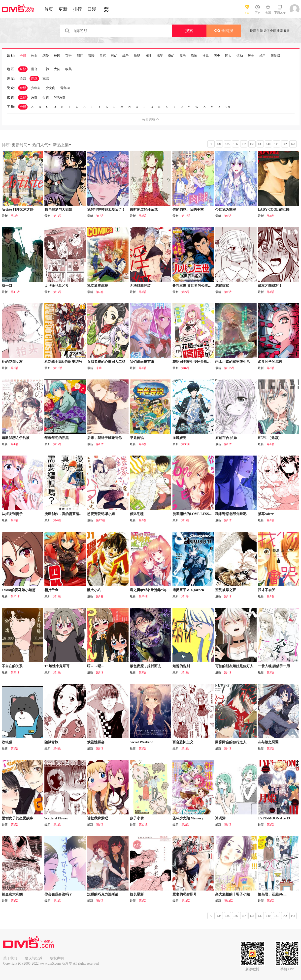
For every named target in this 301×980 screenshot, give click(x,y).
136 (235, 144)
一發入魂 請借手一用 (274, 666)
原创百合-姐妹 (226, 438)
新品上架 (62, 145)
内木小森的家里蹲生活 (233, 362)
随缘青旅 (51, 742)
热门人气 (42, 145)
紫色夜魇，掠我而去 (145, 666)
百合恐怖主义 (183, 742)
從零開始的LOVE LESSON (193, 514)
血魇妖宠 (179, 438)
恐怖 (194, 56)
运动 (240, 56)
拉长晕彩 (137, 894)
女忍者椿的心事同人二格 (106, 362)
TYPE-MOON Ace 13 (274, 818)
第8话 (185, 368)
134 (219, 144)
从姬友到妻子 (12, 514)
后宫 (103, 56)
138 (252, 144)
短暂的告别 (181, 666)
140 (268, 144)
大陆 (57, 69)
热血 (34, 56)
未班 (99, 368)
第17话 (143, 825)
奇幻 (171, 56)
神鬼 (205, 56)
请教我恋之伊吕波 (16, 438)
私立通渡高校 (98, 286)
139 (260, 144)
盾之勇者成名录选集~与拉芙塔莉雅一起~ (161, 590)
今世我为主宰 (226, 210)
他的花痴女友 (12, 362)
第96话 (15, 672)
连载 (34, 78)
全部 (23, 56)
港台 (34, 69)
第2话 (185, 292)
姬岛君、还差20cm (272, 894)
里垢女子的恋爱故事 (17, 818)
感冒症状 (222, 286)
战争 (126, 56)
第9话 (270, 749)
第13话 (15, 596)
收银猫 (7, 742)
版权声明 (57, 958)
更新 (63, 9)
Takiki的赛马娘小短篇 (19, 590)
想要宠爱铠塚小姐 (101, 514)
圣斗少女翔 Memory (188, 818)
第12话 (186, 216)
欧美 (68, 69)
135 (227, 144)
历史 (217, 56)
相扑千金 (51, 590)
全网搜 (224, 31)
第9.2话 (229, 368)
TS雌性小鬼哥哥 (57, 666)
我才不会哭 (267, 590)
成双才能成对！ (270, 286)
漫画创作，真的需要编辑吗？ (67, 514)
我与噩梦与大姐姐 (58, 210)
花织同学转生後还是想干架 (193, 362)
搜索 (189, 31)
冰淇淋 (220, 818)
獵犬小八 (94, 590)
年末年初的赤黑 (57, 438)
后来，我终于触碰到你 (104, 438)
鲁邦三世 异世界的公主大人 (194, 286)
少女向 (50, 88)
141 (276, 144)
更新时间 (21, 145)
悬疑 (137, 56)
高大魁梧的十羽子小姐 (233, 894)
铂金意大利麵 (12, 894)
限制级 (276, 56)
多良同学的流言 (270, 362)
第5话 (142, 901)
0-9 (228, 107)
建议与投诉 (33, 958)
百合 (68, 56)
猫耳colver (266, 514)
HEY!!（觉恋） (270, 438)
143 (293, 144)
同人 (228, 56)
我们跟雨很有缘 (142, 362)
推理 (148, 56)
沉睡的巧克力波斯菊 (103, 894)
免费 (34, 97)
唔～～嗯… (96, 666)
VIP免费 (60, 97)
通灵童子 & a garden (188, 590)
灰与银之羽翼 (268, 742)
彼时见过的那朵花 (144, 210)
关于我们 (10, 958)
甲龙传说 (137, 438)
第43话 (15, 292)
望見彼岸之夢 (226, 590)
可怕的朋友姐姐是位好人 (234, 666)
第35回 (186, 444)
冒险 (91, 56)
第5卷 (14, 216)
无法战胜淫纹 (140, 286)
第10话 (143, 596)
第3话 (100, 216)
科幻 (114, 56)
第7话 (14, 368)
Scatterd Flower (56, 818)
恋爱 (46, 56)
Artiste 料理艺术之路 (18, 210)
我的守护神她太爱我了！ (106, 210)
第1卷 (270, 216)
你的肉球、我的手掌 (188, 210)
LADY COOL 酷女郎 (274, 210)
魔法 (183, 56)
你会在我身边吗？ (58, 894)
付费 (46, 97)
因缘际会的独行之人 (231, 742)
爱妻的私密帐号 (185, 894)
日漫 (92, 9)
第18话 (58, 368)
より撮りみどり (57, 286)
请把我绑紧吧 (98, 818)
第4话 (14, 444)
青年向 (65, 88)
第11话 (186, 901)
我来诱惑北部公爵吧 (231, 514)
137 (244, 144)
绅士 (251, 56)
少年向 (36, 88)
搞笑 (160, 56)
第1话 (57, 216)
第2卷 (100, 292)
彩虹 (80, 56)
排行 (77, 9)
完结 (46, 78)
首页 (49, 9)
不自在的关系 (12, 666)
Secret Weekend (142, 742)
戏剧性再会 (96, 742)
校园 (57, 56)
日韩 (46, 69)
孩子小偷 (137, 818)
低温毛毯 (137, 514)
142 (285, 144)
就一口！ (9, 286)
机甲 (263, 56)
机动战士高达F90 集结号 (63, 362)
